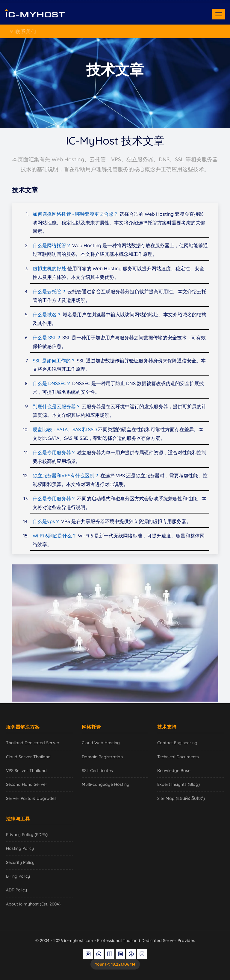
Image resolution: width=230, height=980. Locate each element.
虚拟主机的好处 (49, 268)
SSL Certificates (97, 771)
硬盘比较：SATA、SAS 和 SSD (65, 429)
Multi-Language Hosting (106, 784)
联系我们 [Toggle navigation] (23, 31)
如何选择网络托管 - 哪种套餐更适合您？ (75, 214)
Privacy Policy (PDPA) (27, 835)
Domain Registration (102, 757)
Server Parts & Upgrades (31, 798)
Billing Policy (18, 876)
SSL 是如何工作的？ (54, 361)
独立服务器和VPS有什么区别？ (66, 475)
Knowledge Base (174, 771)
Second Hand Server (27, 784)
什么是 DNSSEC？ (52, 383)
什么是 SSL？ (47, 338)
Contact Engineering (177, 743)
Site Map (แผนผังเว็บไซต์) (181, 798)
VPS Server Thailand (26, 771)
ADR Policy (16, 890)
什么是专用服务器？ (54, 452)
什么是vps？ (46, 521)
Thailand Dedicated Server (33, 743)
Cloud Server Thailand (28, 757)
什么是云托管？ (49, 291)
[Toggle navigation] (219, 14)
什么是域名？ (47, 314)
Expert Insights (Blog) (178, 784)
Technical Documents (178, 757)
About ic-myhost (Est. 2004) (33, 904)
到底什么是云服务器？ (57, 406)
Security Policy (20, 862)
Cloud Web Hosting (101, 743)
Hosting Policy (20, 848)
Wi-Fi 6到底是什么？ (55, 536)
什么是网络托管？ (52, 245)
